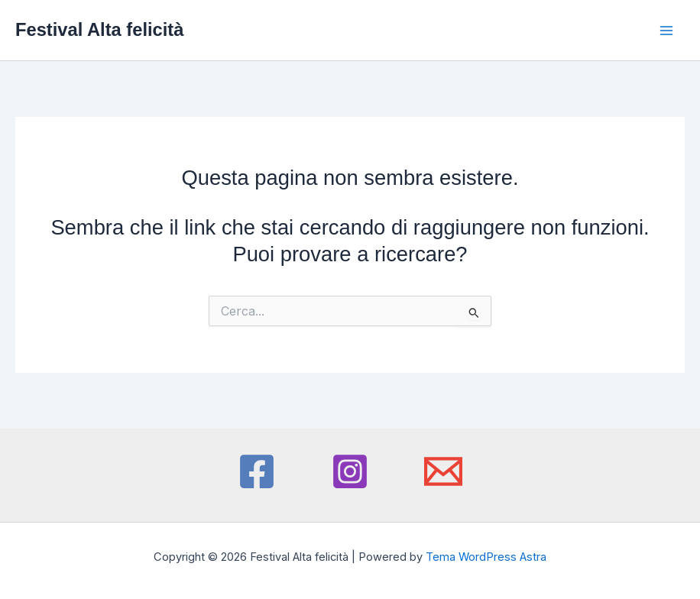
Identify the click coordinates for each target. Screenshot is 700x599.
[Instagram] (350, 471)
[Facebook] (257, 471)
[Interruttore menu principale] (667, 30)
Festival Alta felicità (99, 30)
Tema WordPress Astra (486, 557)
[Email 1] (443, 471)
